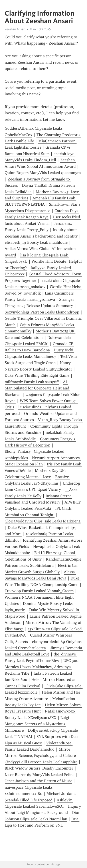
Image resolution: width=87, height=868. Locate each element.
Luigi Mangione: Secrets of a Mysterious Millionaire (37, 724)
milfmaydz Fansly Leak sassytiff (32, 382)
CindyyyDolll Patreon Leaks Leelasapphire (41, 762)
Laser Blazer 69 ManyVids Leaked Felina (40, 775)
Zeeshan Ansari (15, 29)
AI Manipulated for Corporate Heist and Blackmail (37, 388)
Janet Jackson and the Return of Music (38, 781)
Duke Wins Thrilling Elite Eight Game (37, 375)
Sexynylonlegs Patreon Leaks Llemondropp (42, 312)
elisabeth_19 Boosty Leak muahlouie (36, 242)
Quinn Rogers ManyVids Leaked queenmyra (43, 173)
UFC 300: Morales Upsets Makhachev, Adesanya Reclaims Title (43, 667)
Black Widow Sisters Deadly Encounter (39, 768)
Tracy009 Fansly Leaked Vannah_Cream (39, 591)
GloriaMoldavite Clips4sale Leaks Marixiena (43, 521)
